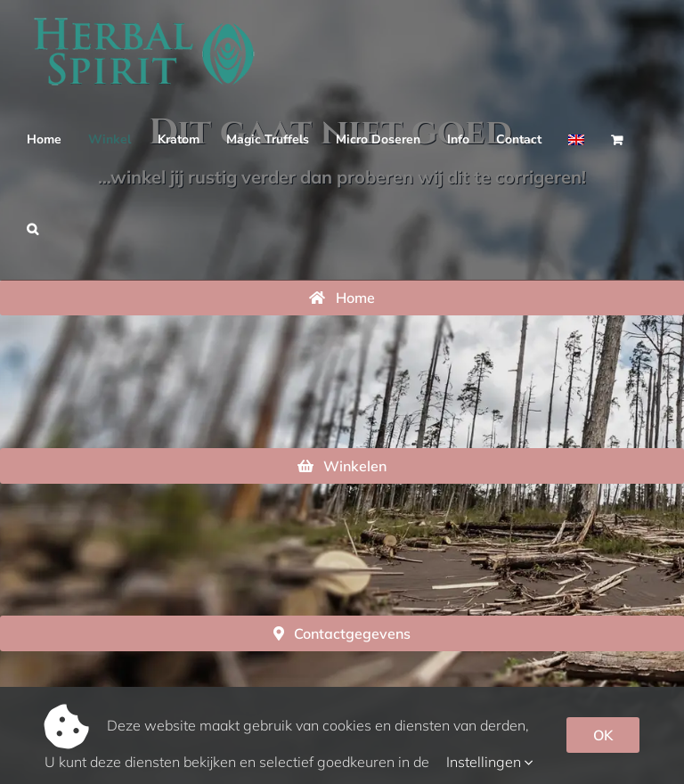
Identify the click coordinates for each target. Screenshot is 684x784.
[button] (33, 229)
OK (603, 735)
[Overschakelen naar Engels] (576, 140)
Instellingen (490, 762)
